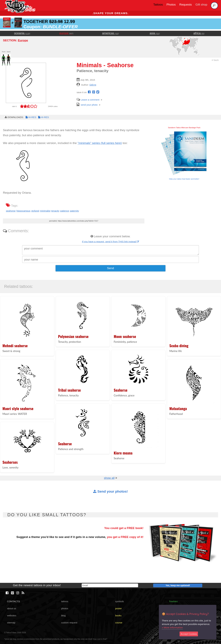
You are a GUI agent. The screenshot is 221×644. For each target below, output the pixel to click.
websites (12, 615)
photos (65, 608)
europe (66, 33)
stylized (35, 211)
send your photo (87, 105)
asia (155, 33)
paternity (75, 211)
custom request (69, 623)
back (215, 60)
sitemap (11, 623)
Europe (23, 40)
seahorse (11, 211)
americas (111, 33)
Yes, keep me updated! (178, 585)
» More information (172, 627)
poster (119, 608)
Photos (171, 5)
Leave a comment (88, 100)
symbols (120, 601)
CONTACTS (13, 601)
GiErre (93, 85)
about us (12, 608)
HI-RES (31, 117)
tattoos (65, 601)
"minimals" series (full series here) (100, 143)
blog (63, 615)
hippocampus (23, 211)
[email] (110, 585)
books (118, 615)
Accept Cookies (189, 634)
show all (109, 478)
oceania (22, 33)
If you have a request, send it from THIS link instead (110, 242)
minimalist (45, 211)
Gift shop (201, 5)
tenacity (55, 211)
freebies (174, 601)
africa (199, 33)
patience (65, 211)
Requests (186, 5)
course (119, 623)
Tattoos (158, 5)
